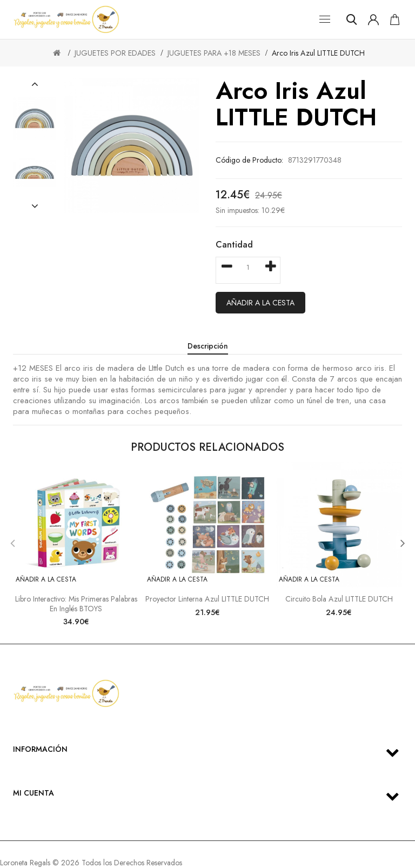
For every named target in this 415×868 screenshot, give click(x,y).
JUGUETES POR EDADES (115, 53)
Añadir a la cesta (260, 303)
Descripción (208, 346)
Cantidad (234, 245)
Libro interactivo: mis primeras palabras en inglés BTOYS (76, 604)
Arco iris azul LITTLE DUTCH (318, 53)
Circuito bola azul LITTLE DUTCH (339, 599)
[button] (35, 84)
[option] (35, 118)
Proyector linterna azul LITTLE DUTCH (207, 599)
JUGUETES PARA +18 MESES (214, 53)
